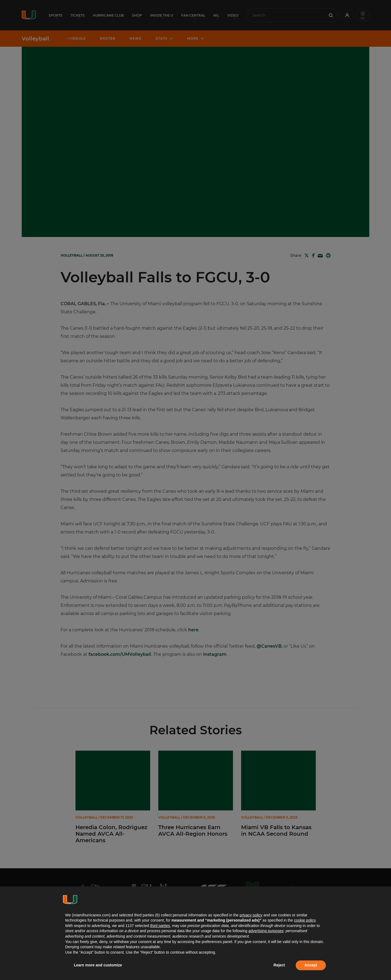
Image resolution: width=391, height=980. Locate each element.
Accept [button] (311, 965)
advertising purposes (266, 931)
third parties (160, 926)
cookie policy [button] (305, 920)
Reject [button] (279, 965)
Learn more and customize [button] (98, 965)
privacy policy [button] (251, 915)
